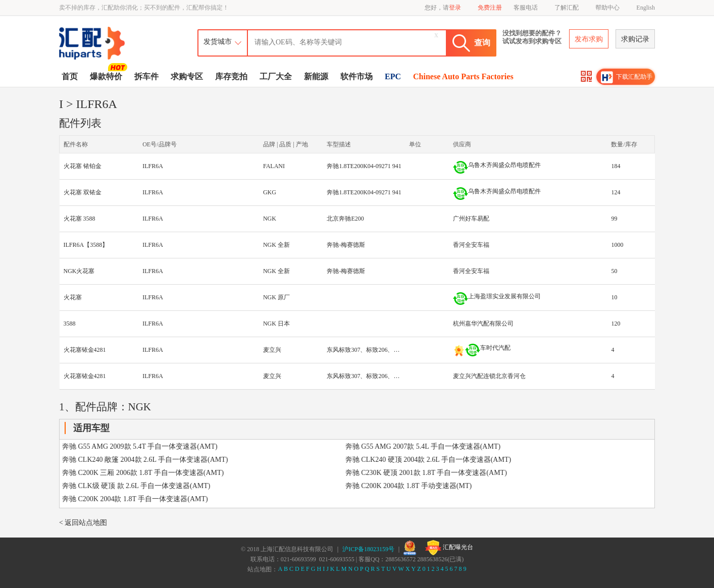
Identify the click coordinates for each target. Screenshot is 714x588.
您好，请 (443, 8)
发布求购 (589, 39)
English (646, 8)
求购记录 (635, 39)
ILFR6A (153, 166)
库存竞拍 (231, 76)
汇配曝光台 (449, 548)
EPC (393, 76)
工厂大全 (276, 76)
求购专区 (187, 76)
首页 (70, 76)
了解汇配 (567, 8)
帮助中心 (607, 8)
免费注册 (490, 8)
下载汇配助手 (627, 77)
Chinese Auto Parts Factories (463, 76)
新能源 (316, 76)
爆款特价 (107, 76)
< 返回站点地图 (83, 523)
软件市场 (356, 76)
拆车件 (146, 76)
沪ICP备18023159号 (368, 549)
